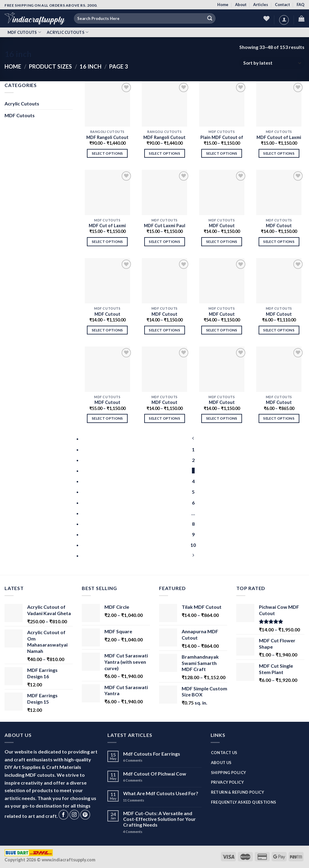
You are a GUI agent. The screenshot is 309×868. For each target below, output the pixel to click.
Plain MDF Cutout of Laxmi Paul (222, 138)
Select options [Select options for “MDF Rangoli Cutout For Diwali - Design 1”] (164, 153)
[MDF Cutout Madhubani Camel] (279, 281)
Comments (133, 760)
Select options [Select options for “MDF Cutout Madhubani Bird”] (279, 242)
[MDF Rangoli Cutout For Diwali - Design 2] (107, 104)
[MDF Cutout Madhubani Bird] (279, 192)
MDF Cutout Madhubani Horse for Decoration (107, 315)
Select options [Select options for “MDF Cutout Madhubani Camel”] (279, 330)
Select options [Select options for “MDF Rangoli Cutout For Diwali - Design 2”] (107, 153)
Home (223, 5)
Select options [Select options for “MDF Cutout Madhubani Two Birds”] (222, 418)
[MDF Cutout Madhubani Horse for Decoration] (107, 281)
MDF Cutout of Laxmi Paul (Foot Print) (279, 138)
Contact (282, 5)
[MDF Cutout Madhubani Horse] (164, 281)
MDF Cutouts (24, 32)
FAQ (301, 5)
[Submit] (210, 18)
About (241, 5)
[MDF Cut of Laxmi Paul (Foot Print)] (107, 192)
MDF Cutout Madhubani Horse (165, 315)
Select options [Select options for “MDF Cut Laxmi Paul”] (164, 242)
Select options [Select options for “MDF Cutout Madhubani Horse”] (164, 330)
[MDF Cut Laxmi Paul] (164, 192)
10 (193, 545)
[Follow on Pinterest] (85, 815)
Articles (261, 5)
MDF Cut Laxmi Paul (165, 226)
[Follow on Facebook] (64, 815)
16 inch (91, 66)
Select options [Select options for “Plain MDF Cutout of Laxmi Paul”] (222, 153)
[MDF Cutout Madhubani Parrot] (107, 369)
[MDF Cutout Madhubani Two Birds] (222, 369)
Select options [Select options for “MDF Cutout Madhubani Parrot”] (107, 418)
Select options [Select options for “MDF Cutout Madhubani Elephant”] (222, 242)
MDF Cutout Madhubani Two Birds (222, 403)
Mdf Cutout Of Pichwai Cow (155, 774)
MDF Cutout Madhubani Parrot (107, 403)
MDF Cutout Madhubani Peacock (222, 315)
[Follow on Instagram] (74, 815)
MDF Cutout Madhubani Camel (279, 315)
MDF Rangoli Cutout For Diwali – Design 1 (164, 138)
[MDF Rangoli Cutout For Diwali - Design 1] (164, 104)
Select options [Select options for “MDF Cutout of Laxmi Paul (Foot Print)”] (279, 153)
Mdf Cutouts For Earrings (152, 754)
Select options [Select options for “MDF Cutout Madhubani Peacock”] (222, 330)
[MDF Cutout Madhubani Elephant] (222, 192)
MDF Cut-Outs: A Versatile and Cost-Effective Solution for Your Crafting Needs (159, 819)
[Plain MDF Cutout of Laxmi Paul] (222, 104)
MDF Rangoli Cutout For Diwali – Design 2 (107, 138)
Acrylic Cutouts (68, 32)
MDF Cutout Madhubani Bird (279, 226)
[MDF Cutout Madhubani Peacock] (222, 281)
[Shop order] (272, 63)
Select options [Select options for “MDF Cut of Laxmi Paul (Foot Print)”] (107, 242)
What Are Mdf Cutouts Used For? (161, 793)
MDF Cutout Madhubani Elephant (222, 226)
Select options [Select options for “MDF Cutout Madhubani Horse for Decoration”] (107, 330)
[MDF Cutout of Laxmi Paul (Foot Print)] (279, 104)
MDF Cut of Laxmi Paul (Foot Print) (107, 226)
